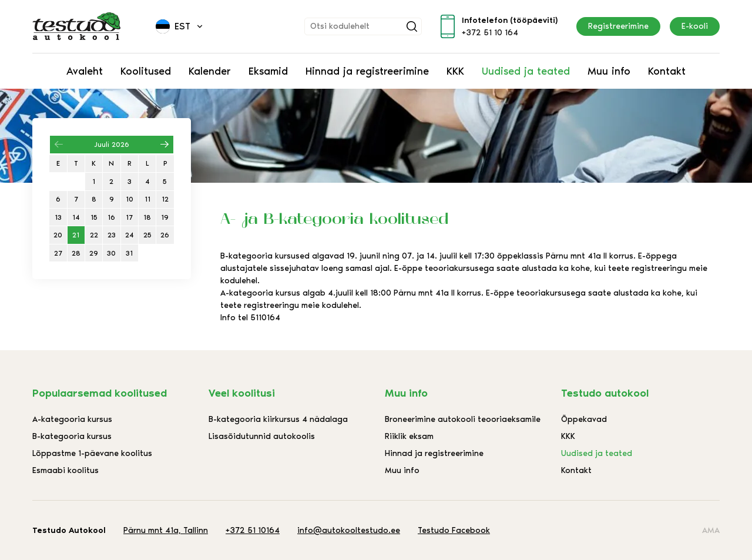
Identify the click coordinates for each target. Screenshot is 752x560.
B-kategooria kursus (72, 436)
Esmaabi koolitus (66, 470)
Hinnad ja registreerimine (367, 71)
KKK (455, 71)
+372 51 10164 (253, 530)
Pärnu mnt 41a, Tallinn (166, 530)
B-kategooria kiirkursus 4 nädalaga (278, 419)
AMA (711, 530)
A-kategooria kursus (72, 419)
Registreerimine (618, 26)
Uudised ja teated (526, 71)
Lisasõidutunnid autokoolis (262, 436)
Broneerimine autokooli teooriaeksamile (463, 419)
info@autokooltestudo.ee (349, 530)
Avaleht (85, 71)
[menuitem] (180, 26)
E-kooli (695, 26)
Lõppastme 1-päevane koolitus (92, 453)
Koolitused (146, 71)
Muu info (609, 71)
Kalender (210, 71)
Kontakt (667, 71)
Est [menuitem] (182, 26)
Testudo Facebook (454, 530)
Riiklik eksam (409, 436)
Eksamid (268, 71)
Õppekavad (584, 419)
